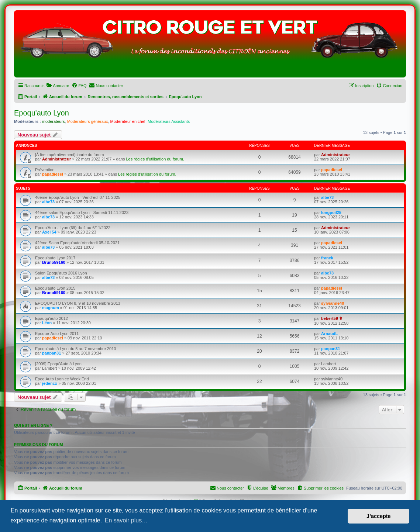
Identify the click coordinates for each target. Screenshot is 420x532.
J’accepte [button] (379, 516)
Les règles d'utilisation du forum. (155, 159)
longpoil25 (331, 213)
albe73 (48, 202)
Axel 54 (49, 232)
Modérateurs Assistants (169, 121)
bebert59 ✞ (332, 318)
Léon (47, 323)
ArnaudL (329, 334)
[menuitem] (58, 86)
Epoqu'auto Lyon (42, 113)
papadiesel (53, 174)
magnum (51, 308)
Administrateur (56, 159)
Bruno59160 (54, 262)
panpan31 (51, 353)
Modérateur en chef (128, 121)
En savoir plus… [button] (126, 520)
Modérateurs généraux (88, 121)
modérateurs (54, 121)
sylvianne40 (333, 303)
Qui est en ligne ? (33, 425)
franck (327, 258)
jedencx (50, 383)
